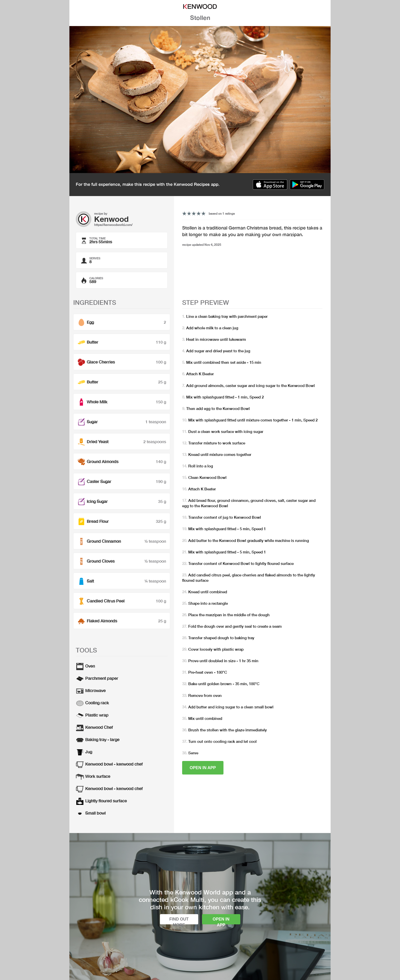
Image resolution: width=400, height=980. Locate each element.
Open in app (203, 768)
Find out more (179, 921)
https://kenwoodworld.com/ (113, 225)
